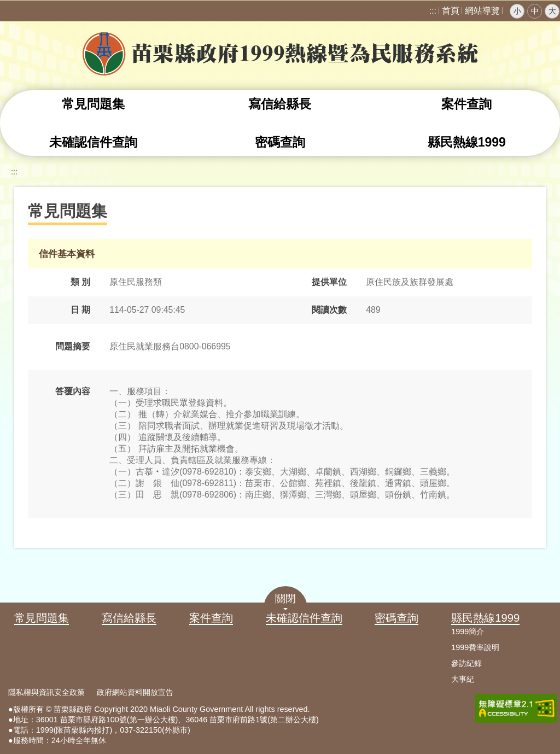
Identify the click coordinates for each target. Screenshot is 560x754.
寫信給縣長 (280, 104)
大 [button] (552, 11)
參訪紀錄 (466, 663)
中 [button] (535, 11)
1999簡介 (468, 632)
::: (433, 11)
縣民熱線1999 (467, 142)
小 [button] (517, 11)
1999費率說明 (475, 647)
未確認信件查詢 (93, 142)
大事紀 (463, 679)
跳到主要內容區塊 (6, 6)
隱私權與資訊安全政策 (46, 692)
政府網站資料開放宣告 (135, 692)
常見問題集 (93, 104)
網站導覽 (482, 11)
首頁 (451, 11)
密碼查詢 (280, 142)
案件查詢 (466, 104)
